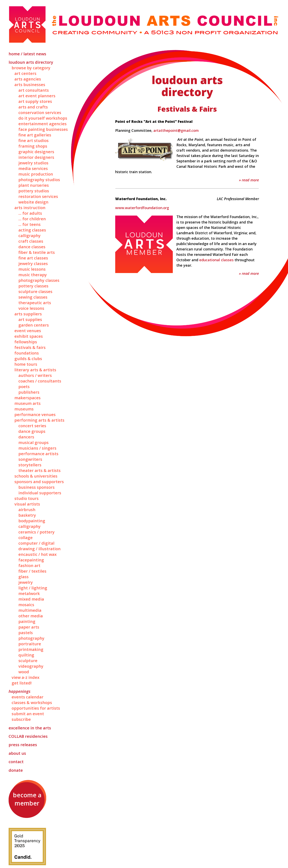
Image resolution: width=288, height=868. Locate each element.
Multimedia (30, 610)
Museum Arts (27, 403)
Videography (31, 666)
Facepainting (31, 560)
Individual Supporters (40, 493)
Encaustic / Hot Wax (37, 554)
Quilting (26, 655)
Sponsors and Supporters (39, 482)
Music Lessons (32, 269)
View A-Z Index (25, 677)
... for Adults (30, 213)
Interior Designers (36, 157)
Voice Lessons (31, 308)
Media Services (33, 168)
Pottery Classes (33, 286)
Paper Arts (29, 627)
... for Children (32, 219)
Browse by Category (31, 68)
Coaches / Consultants (40, 381)
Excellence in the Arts (30, 728)
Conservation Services (40, 112)
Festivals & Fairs (30, 347)
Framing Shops (33, 146)
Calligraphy (29, 235)
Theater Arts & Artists (39, 470)
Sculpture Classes (35, 291)
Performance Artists (38, 454)
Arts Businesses (30, 84)
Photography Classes (39, 280)
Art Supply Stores (35, 101)
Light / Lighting (33, 588)
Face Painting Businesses (43, 129)
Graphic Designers (36, 152)
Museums (24, 409)
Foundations (27, 353)
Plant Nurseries (34, 185)
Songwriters (30, 459)
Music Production (36, 174)
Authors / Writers (35, 375)
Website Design (33, 202)
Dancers (26, 437)
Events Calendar (27, 697)
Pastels (26, 633)
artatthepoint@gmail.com (176, 130)
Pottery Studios (34, 191)
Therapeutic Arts (35, 303)
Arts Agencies (28, 79)
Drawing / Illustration (39, 549)
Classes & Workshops (32, 702)
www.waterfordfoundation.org (142, 208)
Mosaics (26, 605)
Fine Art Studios (33, 140)
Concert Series (32, 426)
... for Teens (29, 224)
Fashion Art (29, 565)
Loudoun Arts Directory (31, 62)
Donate (16, 770)
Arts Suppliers (28, 314)
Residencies (28, 736)
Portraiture (30, 644)
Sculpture (28, 660)
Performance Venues (35, 414)
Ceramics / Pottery (36, 532)
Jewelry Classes (33, 263)
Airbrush (27, 509)
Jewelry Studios (33, 163)
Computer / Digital (36, 543)
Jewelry (26, 582)
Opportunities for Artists (36, 708)
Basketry (27, 515)
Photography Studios (39, 180)
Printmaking (31, 649)
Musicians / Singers (37, 448)
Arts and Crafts (33, 107)
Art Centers (25, 73)
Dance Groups (32, 431)
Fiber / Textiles (32, 571)
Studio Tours (26, 498)
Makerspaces (27, 398)
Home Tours (26, 364)
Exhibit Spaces (29, 336)
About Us (17, 753)
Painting (27, 621)
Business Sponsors (36, 487)
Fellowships (26, 342)
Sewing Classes (33, 297)
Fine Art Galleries (35, 135)
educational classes (216, 260)
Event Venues (28, 331)
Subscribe (21, 719)
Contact (16, 762)
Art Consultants (34, 90)
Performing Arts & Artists (39, 420)
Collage (25, 537)
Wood (24, 672)
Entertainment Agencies (42, 124)
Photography (31, 638)
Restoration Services (38, 196)
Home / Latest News (27, 54)
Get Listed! (22, 683)
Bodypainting (32, 521)
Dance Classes (32, 247)
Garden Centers (34, 325)
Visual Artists (27, 504)
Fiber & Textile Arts (37, 252)
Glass (23, 577)
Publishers (29, 392)
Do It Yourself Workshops (43, 118)
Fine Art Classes (33, 258)
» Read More (249, 180)
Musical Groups (33, 442)
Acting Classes (32, 230)
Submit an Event (28, 714)
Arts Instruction (30, 208)
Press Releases (23, 745)
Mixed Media (31, 599)
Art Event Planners (37, 96)
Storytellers (30, 465)
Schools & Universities (36, 476)
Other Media (31, 616)
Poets (24, 386)
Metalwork (29, 593)
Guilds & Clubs (28, 359)
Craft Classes (31, 241)
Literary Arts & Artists (35, 370)
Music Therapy (33, 275)
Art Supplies (30, 319)
